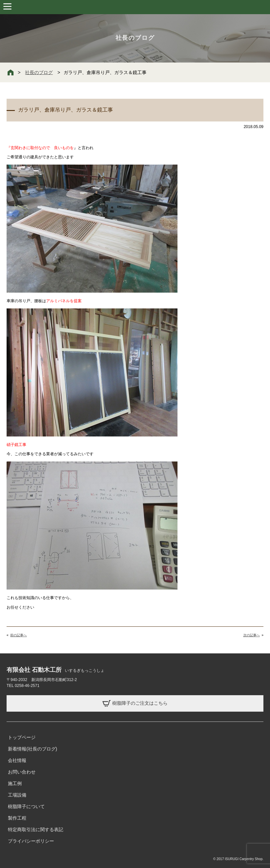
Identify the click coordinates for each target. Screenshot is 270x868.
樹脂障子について (26, 806)
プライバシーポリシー (31, 841)
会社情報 (17, 760)
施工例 (15, 783)
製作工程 (17, 818)
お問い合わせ (22, 772)
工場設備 (17, 795)
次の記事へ (252, 635)
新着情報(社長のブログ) (32, 749)
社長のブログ (39, 72)
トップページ (22, 737)
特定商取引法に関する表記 (36, 829)
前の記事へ (18, 635)
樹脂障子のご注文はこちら (135, 703)
